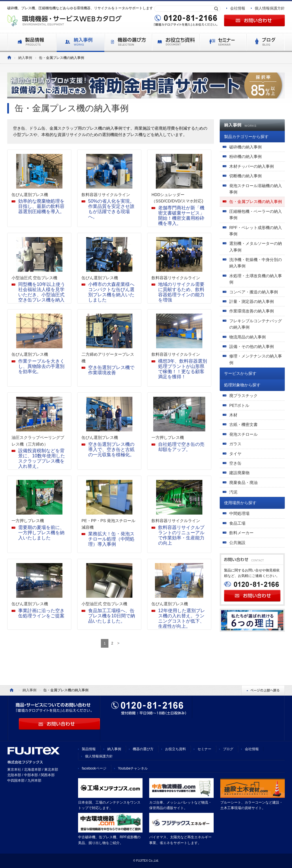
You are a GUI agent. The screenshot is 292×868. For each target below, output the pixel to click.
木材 (233, 415)
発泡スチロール (243, 434)
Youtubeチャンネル (133, 768)
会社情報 (238, 8)
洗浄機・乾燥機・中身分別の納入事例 (256, 263)
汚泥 (233, 492)
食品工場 (237, 523)
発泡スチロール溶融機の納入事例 (256, 189)
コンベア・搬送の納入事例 (254, 292)
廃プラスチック (243, 396)
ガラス (235, 444)
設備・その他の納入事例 (252, 347)
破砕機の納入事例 (245, 147)
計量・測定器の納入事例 (252, 301)
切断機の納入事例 (245, 176)
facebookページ (94, 768)
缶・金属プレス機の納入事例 (256, 202)
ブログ (228, 749)
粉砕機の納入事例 (245, 157)
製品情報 (89, 749)
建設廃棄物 (239, 473)
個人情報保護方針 (270, 8)
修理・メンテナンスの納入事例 (256, 359)
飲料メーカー (241, 533)
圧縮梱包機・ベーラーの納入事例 (256, 215)
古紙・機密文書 (243, 424)
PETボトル (239, 405)
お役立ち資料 (175, 749)
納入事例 (25, 58)
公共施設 (237, 543)
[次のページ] (118, 643)
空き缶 (235, 463)
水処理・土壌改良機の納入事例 (256, 279)
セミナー (204, 749)
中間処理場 (239, 513)
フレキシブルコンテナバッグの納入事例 (256, 324)
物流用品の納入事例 (247, 337)
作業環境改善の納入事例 (252, 311)
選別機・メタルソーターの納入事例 (256, 247)
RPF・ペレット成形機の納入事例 (256, 231)
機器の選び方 (143, 749)
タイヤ (235, 454)
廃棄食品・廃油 (243, 483)
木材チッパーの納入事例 (252, 166)
